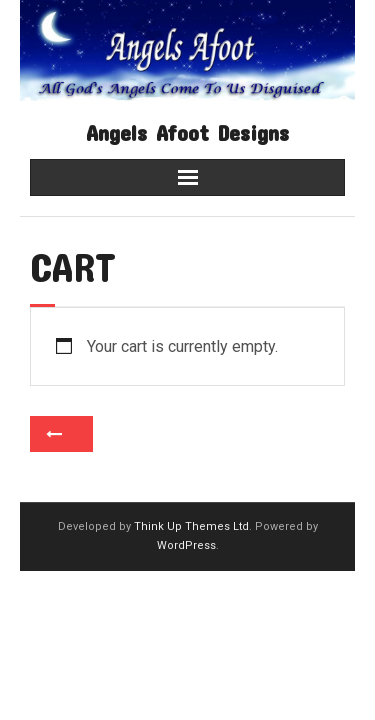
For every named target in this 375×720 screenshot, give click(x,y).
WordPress (186, 545)
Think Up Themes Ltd (191, 526)
